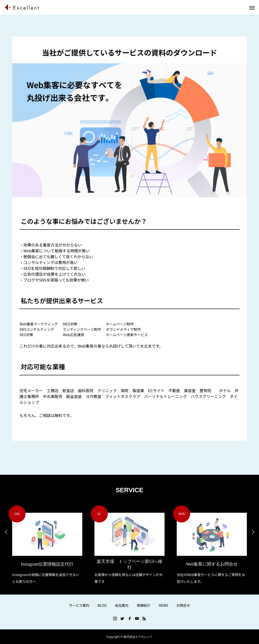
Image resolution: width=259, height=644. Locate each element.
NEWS (163, 605)
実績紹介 (144, 605)
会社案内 (122, 605)
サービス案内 (79, 605)
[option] (47, 545)
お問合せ (183, 605)
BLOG (102, 605)
